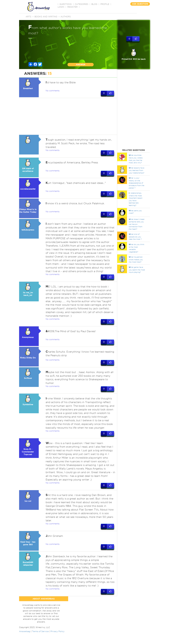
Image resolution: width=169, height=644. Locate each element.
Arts (28, 17)
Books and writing (46, 17)
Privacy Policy (57, 643)
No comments (53, 91)
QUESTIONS (66, 4)
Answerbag (25, 643)
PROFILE (105, 4)
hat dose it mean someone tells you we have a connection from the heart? (137, 224)
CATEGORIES (82, 4)
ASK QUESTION (140, 4)
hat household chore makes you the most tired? (136, 259)
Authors (66, 17)
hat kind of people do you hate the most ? (135, 237)
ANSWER (81, 65)
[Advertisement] (68, 116)
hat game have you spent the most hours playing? (137, 270)
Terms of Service (40, 643)
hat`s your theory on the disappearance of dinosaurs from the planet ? (136, 183)
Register (72, 7)
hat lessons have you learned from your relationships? (136, 170)
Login (61, 7)
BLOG (94, 4)
